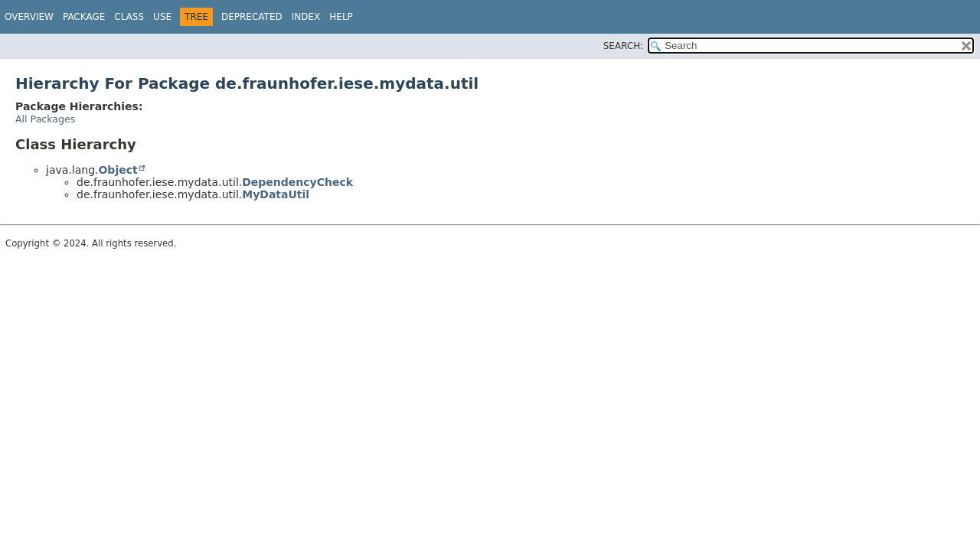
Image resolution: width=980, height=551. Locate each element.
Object (118, 170)
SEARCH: (624, 46)
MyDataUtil (276, 194)
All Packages (45, 119)
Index (306, 17)
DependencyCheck (297, 182)
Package (84, 17)
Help (341, 17)
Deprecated (252, 17)
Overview (29, 17)
